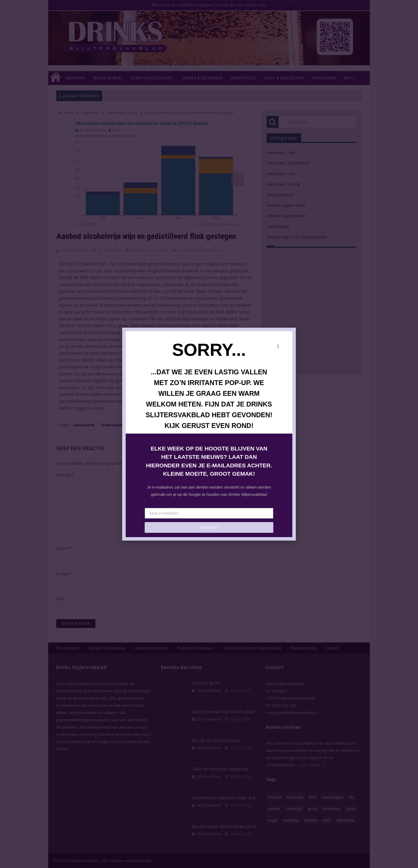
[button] (278, 346)
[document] (209, 434)
